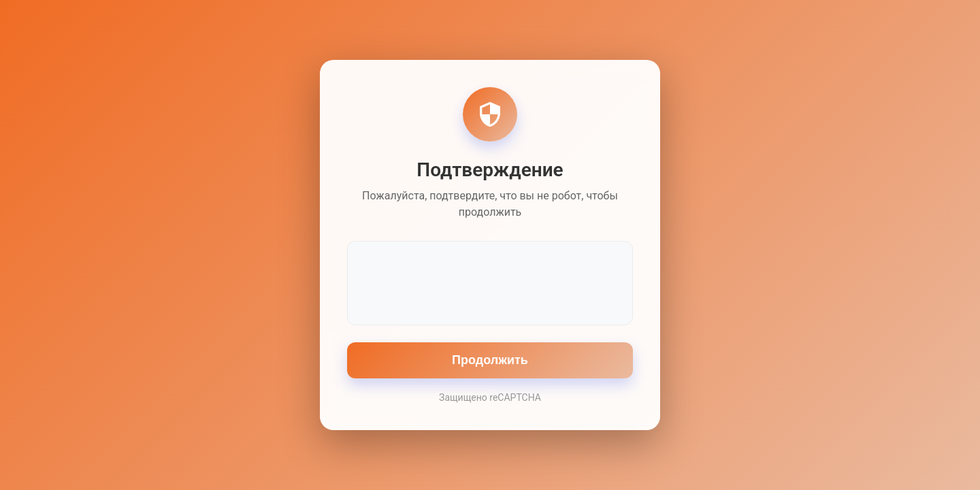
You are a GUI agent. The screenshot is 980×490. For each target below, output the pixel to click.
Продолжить (490, 360)
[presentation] (490, 282)
